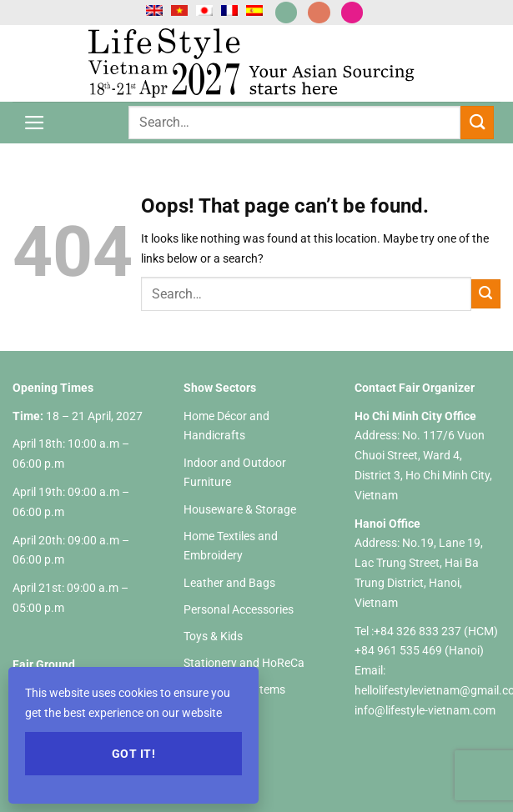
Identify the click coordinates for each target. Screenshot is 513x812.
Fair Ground (44, 664)
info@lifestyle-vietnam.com (425, 710)
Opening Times (53, 388)
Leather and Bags (229, 583)
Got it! (133, 754)
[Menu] (35, 122)
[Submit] (477, 122)
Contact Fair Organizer (415, 388)
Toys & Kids (213, 636)
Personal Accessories (239, 609)
